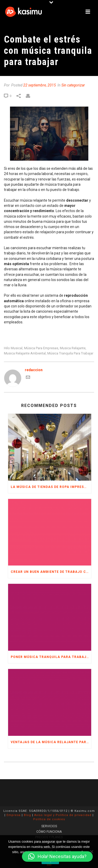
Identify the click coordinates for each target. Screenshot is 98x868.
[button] (57, 857)
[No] (91, 852)
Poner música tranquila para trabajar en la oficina (51, 657)
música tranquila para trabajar (70, 353)
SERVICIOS (49, 826)
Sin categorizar (73, 85)
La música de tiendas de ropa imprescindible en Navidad (51, 487)
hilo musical (13, 348)
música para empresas (41, 348)
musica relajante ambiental (25, 353)
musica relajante (73, 348)
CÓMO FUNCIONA (49, 832)
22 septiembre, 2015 (40, 85)
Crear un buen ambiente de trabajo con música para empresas (51, 572)
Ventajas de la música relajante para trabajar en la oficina (51, 742)
